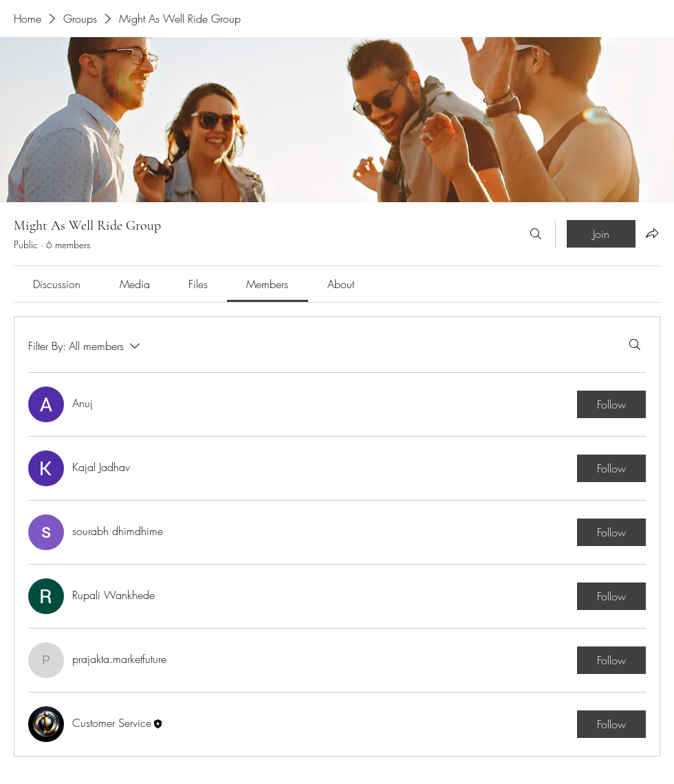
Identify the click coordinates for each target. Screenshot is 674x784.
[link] (57, 284)
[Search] (536, 234)
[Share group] (652, 233)
